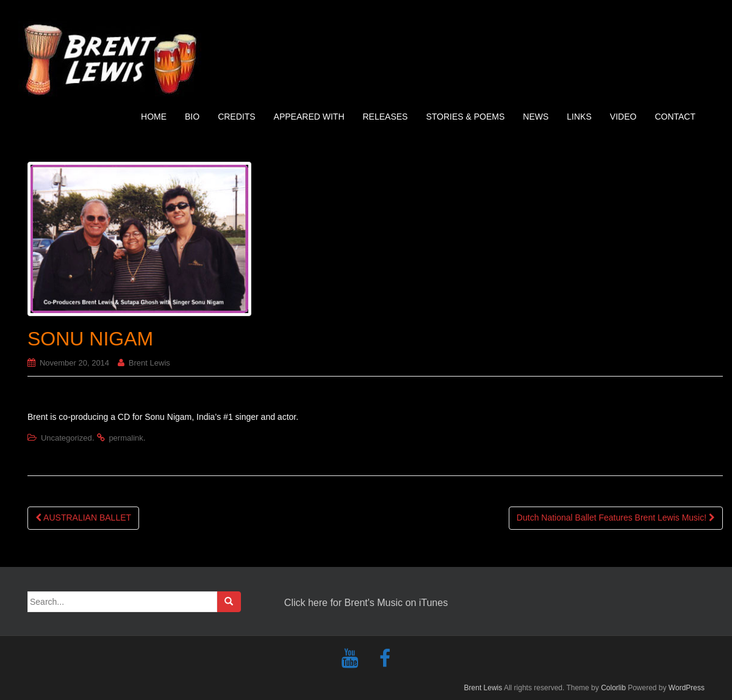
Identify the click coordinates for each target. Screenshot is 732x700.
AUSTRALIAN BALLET (83, 518)
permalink (126, 438)
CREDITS (236, 117)
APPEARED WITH (309, 117)
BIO (192, 117)
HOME (154, 117)
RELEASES (386, 117)
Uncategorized (66, 438)
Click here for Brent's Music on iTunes (366, 603)
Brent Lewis (149, 363)
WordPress (687, 688)
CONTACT (675, 117)
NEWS (536, 117)
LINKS (579, 117)
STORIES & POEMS (465, 117)
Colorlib (613, 688)
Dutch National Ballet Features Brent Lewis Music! (616, 518)
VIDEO (623, 117)
